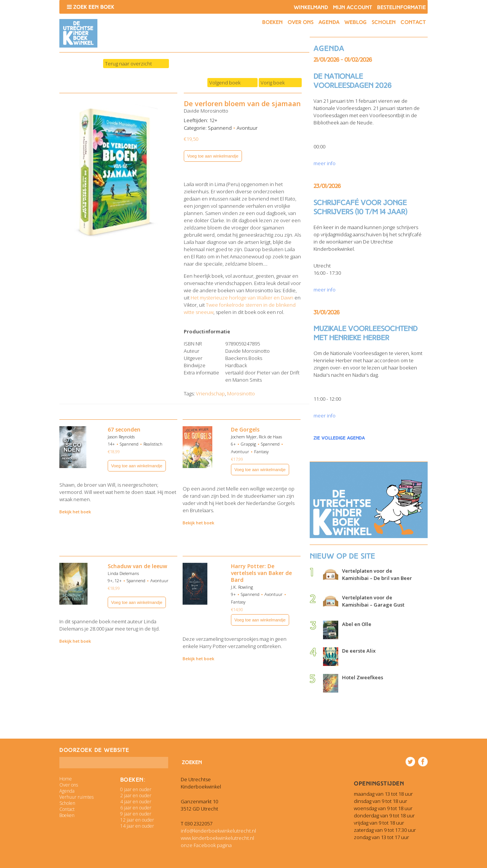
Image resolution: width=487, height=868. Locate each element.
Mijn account (353, 7)
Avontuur (247, 128)
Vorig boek (273, 83)
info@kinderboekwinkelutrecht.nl (218, 831)
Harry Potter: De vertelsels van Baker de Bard (261, 573)
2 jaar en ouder (136, 796)
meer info (325, 163)
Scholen (384, 22)
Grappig (248, 444)
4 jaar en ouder (136, 802)
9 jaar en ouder (136, 814)
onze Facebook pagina (206, 845)
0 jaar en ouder (136, 789)
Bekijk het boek (75, 512)
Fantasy (261, 452)
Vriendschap (210, 393)
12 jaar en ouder (137, 820)
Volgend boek (225, 83)
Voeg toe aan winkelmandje (213, 156)
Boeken (272, 22)
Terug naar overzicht (128, 64)
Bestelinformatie (401, 7)
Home (66, 779)
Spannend (220, 128)
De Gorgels (245, 429)
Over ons (301, 22)
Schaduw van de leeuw (137, 566)
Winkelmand (311, 7)
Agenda (329, 22)
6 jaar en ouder (136, 808)
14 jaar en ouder (137, 826)
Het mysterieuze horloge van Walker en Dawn (242, 298)
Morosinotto (241, 393)
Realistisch (153, 444)
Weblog (356, 22)
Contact (413, 22)
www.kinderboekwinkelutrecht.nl (217, 838)
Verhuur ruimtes (76, 797)
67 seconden (124, 429)
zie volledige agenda (339, 438)
